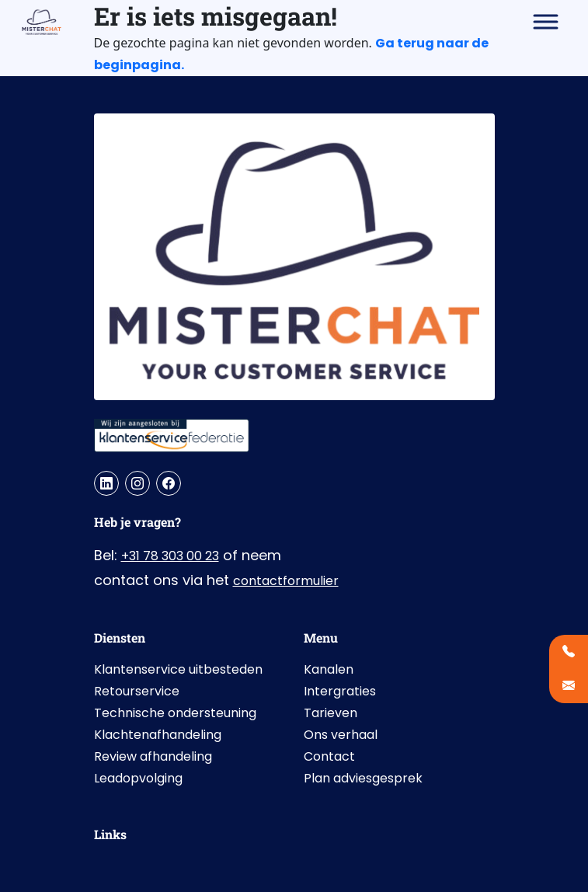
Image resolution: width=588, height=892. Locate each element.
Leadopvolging (138, 778)
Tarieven (331, 713)
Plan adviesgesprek (363, 778)
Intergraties (340, 691)
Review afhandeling (153, 756)
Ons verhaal (341, 735)
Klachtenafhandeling (158, 735)
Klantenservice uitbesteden (178, 669)
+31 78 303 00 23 (170, 556)
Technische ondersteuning (175, 713)
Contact (329, 756)
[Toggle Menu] (546, 21)
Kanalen (329, 669)
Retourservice (137, 691)
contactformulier (286, 581)
